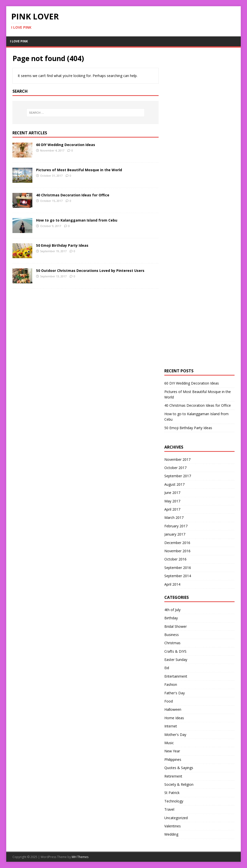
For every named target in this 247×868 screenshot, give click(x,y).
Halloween (173, 709)
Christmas (172, 643)
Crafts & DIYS (175, 651)
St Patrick (172, 793)
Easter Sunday (176, 660)
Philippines (173, 759)
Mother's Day (175, 735)
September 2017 (178, 476)
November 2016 (177, 551)
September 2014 (178, 576)
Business (172, 635)
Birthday (171, 618)
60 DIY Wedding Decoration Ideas (66, 145)
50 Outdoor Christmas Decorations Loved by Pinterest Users (90, 271)
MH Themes (80, 857)
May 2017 (172, 501)
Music (169, 743)
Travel (169, 809)
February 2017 (176, 526)
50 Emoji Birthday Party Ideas (62, 245)
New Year (172, 751)
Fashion (171, 684)
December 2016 (177, 543)
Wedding (171, 834)
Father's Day (175, 693)
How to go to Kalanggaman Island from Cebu (77, 220)
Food (169, 701)
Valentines (173, 826)
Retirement (173, 776)
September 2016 (178, 568)
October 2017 (175, 468)
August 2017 (174, 484)
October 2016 (175, 559)
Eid (167, 668)
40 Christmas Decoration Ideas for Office (73, 195)
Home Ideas (174, 718)
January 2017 (175, 534)
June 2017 (172, 493)
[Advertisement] (202, 129)
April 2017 (172, 509)
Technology (174, 801)
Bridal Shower (176, 626)
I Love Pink (19, 41)
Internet (171, 726)
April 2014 (172, 584)
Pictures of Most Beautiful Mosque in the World (79, 170)
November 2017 (177, 459)
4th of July (172, 610)
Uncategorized (176, 818)
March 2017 (174, 517)
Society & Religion (179, 784)
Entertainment (176, 676)
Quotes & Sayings (179, 768)
